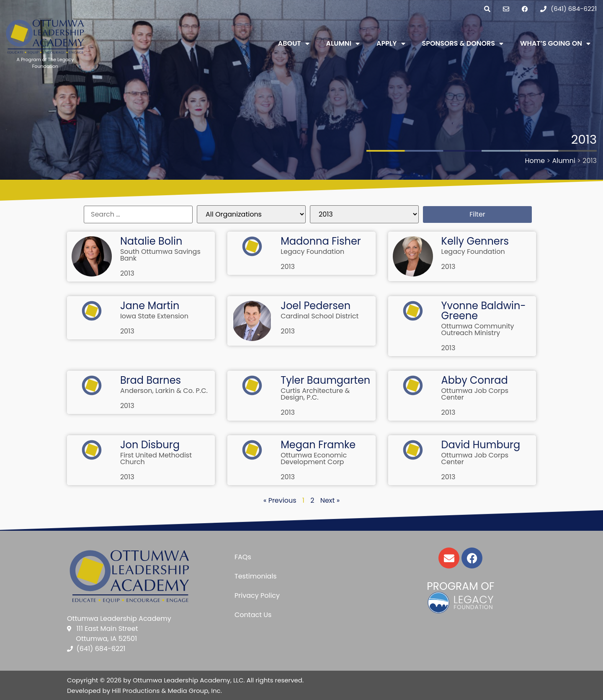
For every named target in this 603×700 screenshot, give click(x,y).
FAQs (243, 557)
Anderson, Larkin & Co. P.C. (164, 391)
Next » (330, 500)
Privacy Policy (257, 595)
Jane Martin (150, 306)
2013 (127, 273)
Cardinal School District (320, 316)
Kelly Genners (475, 241)
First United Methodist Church (156, 458)
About (294, 44)
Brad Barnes (151, 380)
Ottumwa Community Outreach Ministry (478, 329)
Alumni (343, 44)
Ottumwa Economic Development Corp (314, 458)
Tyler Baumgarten (325, 380)
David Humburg (481, 445)
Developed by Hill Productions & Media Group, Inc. (144, 691)
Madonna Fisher (321, 241)
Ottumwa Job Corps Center (475, 394)
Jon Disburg (150, 445)
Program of (460, 586)
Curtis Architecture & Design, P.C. (315, 394)
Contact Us (253, 615)
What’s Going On (555, 44)
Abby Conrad (475, 380)
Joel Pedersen (316, 306)
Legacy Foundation (312, 252)
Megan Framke (318, 445)
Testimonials (256, 576)
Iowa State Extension (154, 316)
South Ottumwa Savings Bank (160, 255)
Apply (391, 44)
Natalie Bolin (151, 241)
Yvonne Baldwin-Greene (484, 311)
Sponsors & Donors (463, 44)
